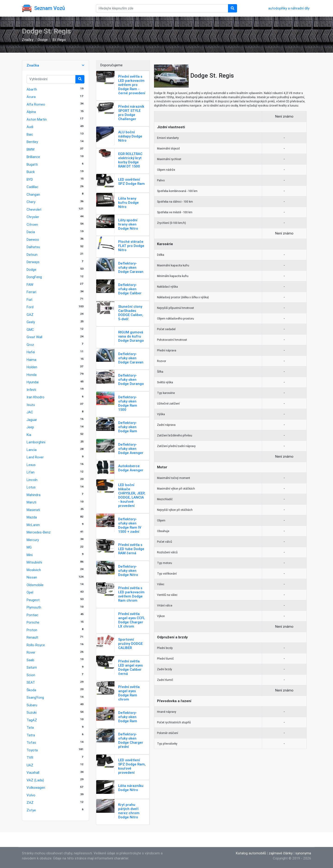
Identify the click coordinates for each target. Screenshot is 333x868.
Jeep (30, 427)
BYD (30, 179)
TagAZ (32, 720)
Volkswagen (36, 787)
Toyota (32, 750)
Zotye (31, 810)
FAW (30, 285)
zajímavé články (281, 853)
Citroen (32, 224)
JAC (30, 412)
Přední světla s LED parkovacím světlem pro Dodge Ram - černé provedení (132, 85)
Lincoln (32, 480)
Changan (33, 194)
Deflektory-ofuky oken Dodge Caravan (131, 267)
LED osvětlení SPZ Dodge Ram (131, 181)
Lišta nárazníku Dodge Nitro (131, 788)
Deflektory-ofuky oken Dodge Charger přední (131, 740)
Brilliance (33, 157)
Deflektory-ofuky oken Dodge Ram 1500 (128, 403)
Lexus (31, 465)
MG (29, 547)
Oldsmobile (35, 585)
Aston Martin (37, 119)
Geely (31, 322)
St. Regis (59, 40)
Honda (32, 375)
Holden (32, 367)
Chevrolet (34, 209)
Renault (32, 637)
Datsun (32, 254)
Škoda (31, 690)
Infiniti (31, 390)
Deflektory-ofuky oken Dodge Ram (128, 427)
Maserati (33, 510)
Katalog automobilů (251, 853)
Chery (31, 202)
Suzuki (32, 712)
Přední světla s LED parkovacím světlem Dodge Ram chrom (131, 594)
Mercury (33, 540)
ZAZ (30, 803)
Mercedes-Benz (39, 532)
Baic (30, 134)
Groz (30, 345)
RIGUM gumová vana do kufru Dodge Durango (131, 336)
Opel (30, 592)
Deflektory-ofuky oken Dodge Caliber (130, 289)
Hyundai (33, 382)
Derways (33, 262)
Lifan (31, 472)
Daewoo (33, 239)
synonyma (303, 853)
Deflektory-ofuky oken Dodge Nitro (128, 571)
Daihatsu (33, 247)
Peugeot (33, 600)
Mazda (32, 517)
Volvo (31, 795)
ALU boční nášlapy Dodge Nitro (130, 136)
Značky (28, 40)
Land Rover (35, 457)
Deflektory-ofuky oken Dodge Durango (131, 379)
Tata (30, 727)
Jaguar (32, 420)
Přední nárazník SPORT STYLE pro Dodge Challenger (131, 113)
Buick (31, 172)
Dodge (43, 40)
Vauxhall (33, 772)
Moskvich (34, 570)
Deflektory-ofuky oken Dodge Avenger (131, 449)
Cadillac (32, 187)
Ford (30, 307)
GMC (30, 330)
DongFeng (34, 277)
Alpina (31, 112)
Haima (31, 360)
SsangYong (35, 697)
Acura (31, 97)
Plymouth (34, 607)
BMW (31, 149)
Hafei (31, 352)
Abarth (32, 89)
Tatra (31, 735)
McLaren (33, 525)
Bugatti (32, 164)
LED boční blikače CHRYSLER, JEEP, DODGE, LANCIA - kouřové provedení (132, 495)
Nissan (32, 577)
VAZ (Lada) (35, 780)
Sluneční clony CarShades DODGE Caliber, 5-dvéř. (131, 313)
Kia (29, 435)
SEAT (31, 682)
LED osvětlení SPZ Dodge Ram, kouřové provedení (132, 766)
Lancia (32, 450)
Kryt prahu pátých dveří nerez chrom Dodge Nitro (129, 811)
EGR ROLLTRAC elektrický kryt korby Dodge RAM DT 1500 (130, 160)
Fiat (29, 300)
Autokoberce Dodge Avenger (131, 468)
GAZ (30, 315)
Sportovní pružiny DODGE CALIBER (130, 644)
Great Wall (34, 337)
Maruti (31, 502)
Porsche (33, 622)
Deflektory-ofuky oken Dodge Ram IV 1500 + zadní (130, 525)
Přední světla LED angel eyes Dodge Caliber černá (130, 667)
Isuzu (31, 405)
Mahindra (34, 495)
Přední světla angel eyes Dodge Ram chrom (129, 693)
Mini (30, 555)
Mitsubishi (34, 562)
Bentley (32, 142)
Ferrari (31, 292)
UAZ (30, 765)
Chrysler (33, 217)
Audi (30, 127)
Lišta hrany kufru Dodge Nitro (128, 203)
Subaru (32, 705)
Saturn (32, 667)
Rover (31, 652)
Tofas (31, 742)
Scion (31, 675)
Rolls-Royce (36, 645)
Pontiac (32, 615)
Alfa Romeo (36, 104)
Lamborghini (36, 442)
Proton (32, 630)
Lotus (31, 487)
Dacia (31, 232)
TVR (30, 757)
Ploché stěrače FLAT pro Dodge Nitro (131, 246)
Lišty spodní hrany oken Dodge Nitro (128, 224)
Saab (30, 660)
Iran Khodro (35, 397)
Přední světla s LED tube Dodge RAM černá (131, 549)
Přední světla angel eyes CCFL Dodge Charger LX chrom (132, 620)
